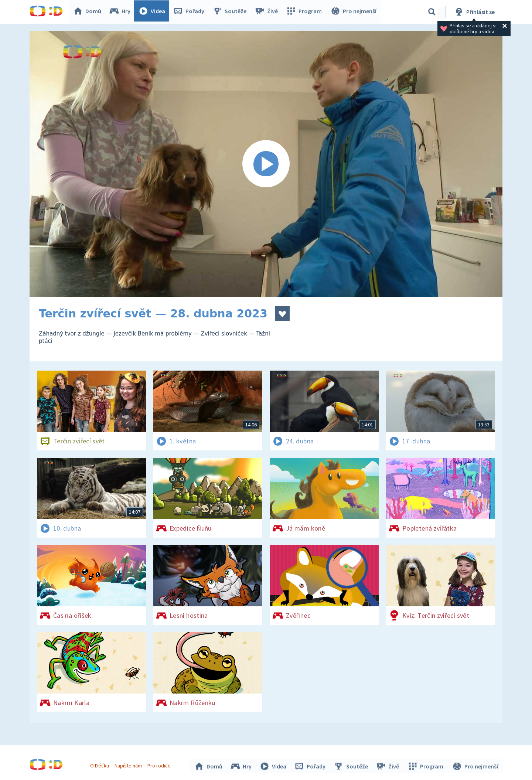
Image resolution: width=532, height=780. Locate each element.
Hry (122, 12)
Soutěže (231, 12)
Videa (154, 12)
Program (305, 12)
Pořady (191, 12)
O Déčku (100, 764)
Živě (268, 12)
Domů (89, 12)
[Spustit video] (266, 164)
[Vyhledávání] (432, 12)
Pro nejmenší (354, 12)
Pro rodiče (160, 764)
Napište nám (129, 764)
